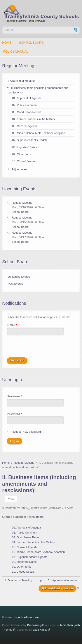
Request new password (26, 432)
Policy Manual (16, 52)
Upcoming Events (19, 277)
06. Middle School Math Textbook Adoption (39, 133)
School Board (31, 43)
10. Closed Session (24, 161)
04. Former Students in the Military (34, 119)
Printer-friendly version (57, 588)
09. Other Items (22, 154)
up (40, 580)
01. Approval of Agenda (27, 98)
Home (7, 43)
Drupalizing (34, 625)
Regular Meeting (18, 66)
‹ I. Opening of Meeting (18, 580)
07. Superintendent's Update (30, 140)
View (13, 498)
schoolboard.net (29, 617)
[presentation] (40, 349)
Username (14, 396)
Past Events (15, 284)
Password (14, 414)
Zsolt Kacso (40, 630)
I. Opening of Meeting (21, 81)
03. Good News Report (26, 112)
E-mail (12, 325)
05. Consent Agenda (25, 126)
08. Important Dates (24, 147)
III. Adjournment (18, 169)
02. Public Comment (25, 105)
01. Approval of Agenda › (63, 580)
